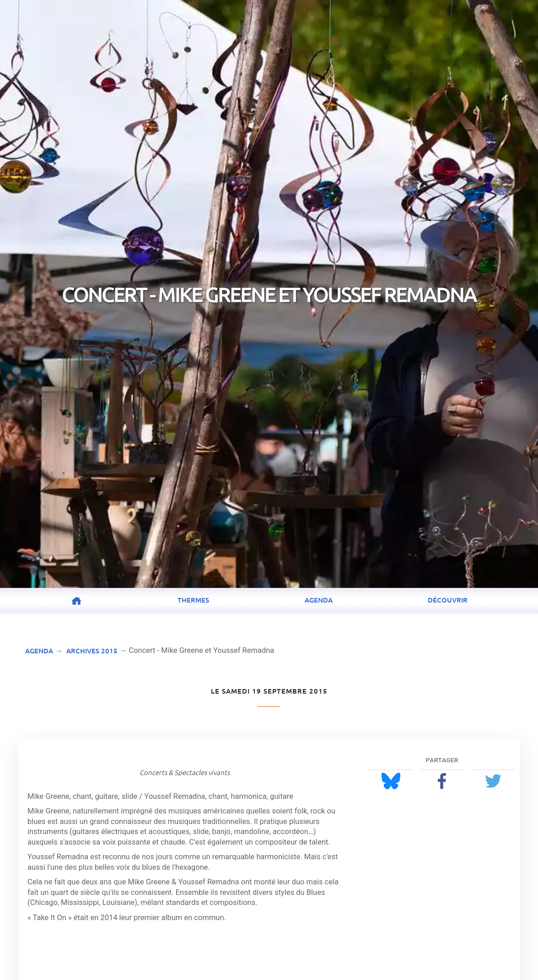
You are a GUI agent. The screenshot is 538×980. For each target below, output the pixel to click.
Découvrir (448, 600)
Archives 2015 (92, 651)
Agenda (319, 600)
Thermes (193, 600)
